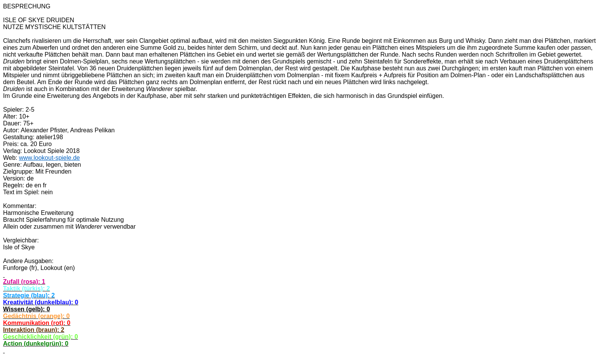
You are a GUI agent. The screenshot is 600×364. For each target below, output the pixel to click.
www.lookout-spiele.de (50, 158)
